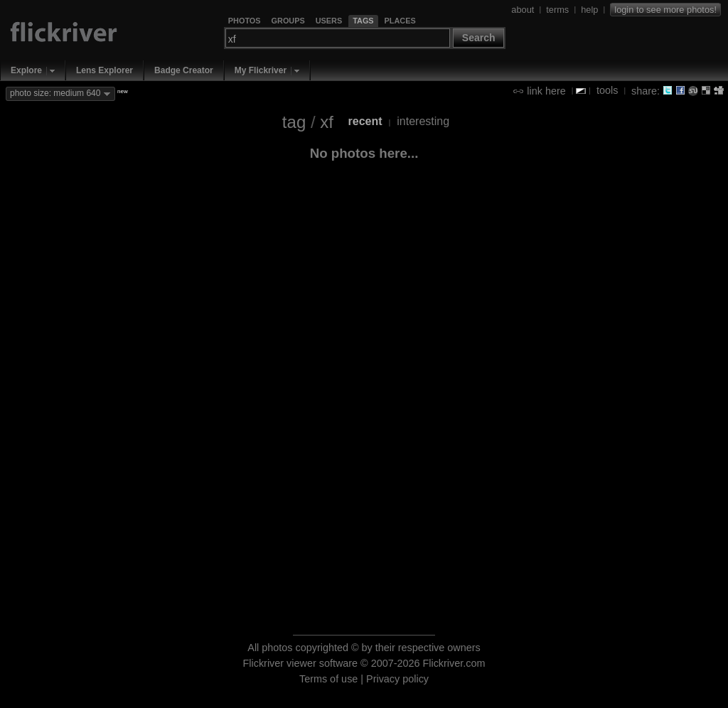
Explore (26, 70)
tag (294, 122)
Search (479, 38)
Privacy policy (397, 679)
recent (365, 121)
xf (327, 122)
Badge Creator (184, 70)
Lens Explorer (105, 70)
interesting (423, 121)
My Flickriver (261, 70)
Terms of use (328, 679)
